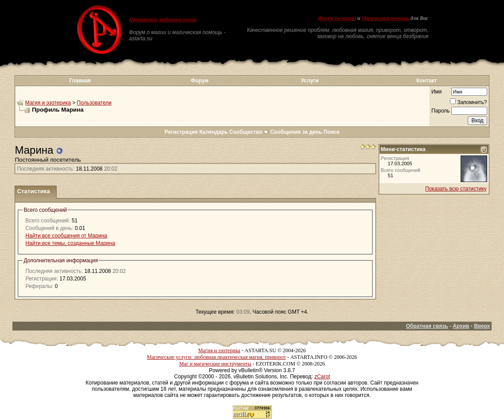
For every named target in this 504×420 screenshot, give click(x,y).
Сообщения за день (296, 132)
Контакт (426, 81)
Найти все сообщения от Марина (66, 236)
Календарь (214, 132)
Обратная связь (427, 326)
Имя (436, 92)
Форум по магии (337, 18)
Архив (461, 326)
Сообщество (249, 132)
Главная (80, 81)
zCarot (322, 377)
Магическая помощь (385, 18)
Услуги (310, 81)
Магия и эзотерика (48, 103)
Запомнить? (468, 102)
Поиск (332, 132)
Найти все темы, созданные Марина (70, 243)
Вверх (482, 326)
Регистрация (181, 132)
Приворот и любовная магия (163, 19)
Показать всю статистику (456, 189)
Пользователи (94, 103)
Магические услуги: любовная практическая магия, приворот (217, 357)
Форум (200, 81)
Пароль (441, 111)
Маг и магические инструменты (215, 364)
